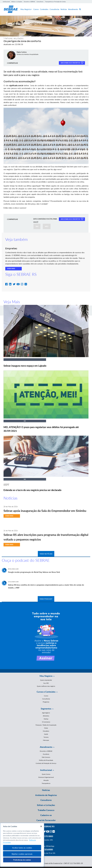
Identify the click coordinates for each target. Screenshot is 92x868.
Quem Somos (46, 774)
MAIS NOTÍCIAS (46, 554)
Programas (46, 702)
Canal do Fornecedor (46, 820)
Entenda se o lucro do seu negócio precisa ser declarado (32, 490)
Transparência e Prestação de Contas (55, 2)
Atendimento (73, 9)
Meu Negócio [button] (46, 676)
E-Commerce (46, 722)
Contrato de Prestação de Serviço (46, 763)
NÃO (47, 226)
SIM (37, 226)
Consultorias (54, 9)
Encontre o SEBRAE (29, 2)
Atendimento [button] (46, 747)
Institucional (6, 2)
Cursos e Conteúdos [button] (46, 692)
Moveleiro (46, 731)
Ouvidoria (46, 754)
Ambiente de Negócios (46, 795)
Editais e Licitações (17, 2)
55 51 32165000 (46, 849)
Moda (46, 728)
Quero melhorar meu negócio (46, 686)
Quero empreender (46, 680)
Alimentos (46, 716)
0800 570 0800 (46, 836)
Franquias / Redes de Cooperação (46, 725)
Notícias (64, 9)
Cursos (36, 9)
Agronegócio (46, 713)
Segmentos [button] (46, 709)
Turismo (46, 737)
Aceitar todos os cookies (22, 848)
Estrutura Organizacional (46, 777)
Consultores (40, 2)
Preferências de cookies (22, 860)
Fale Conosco (46, 757)
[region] (22, 845)
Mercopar (46, 740)
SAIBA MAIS (11, 269)
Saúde (46, 734)
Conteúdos (44, 9)
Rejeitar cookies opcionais (22, 854)
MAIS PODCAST (46, 599)
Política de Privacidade (46, 760)
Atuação (46, 780)
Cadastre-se (46, 815)
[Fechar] (41, 826)
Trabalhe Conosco (46, 810)
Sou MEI (46, 683)
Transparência (46, 783)
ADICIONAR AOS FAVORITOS (72, 63)
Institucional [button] (46, 770)
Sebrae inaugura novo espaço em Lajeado (25, 366)
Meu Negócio (26, 9)
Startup (46, 719)
